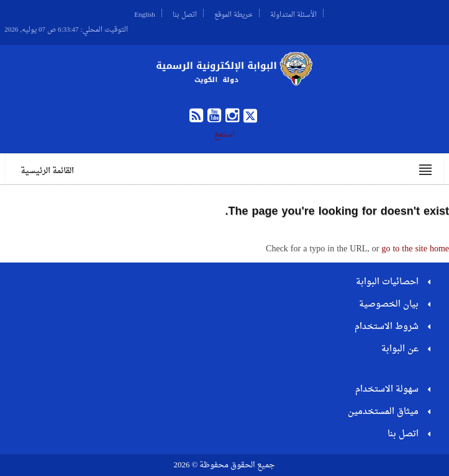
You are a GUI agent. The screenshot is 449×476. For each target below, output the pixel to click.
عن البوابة (400, 349)
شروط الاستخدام (387, 327)
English (145, 13)
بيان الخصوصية (389, 304)
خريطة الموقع (234, 13)
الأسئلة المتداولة (293, 13)
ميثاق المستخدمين (383, 412)
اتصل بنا (185, 13)
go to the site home (415, 249)
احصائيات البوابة (387, 282)
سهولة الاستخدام (387, 389)
